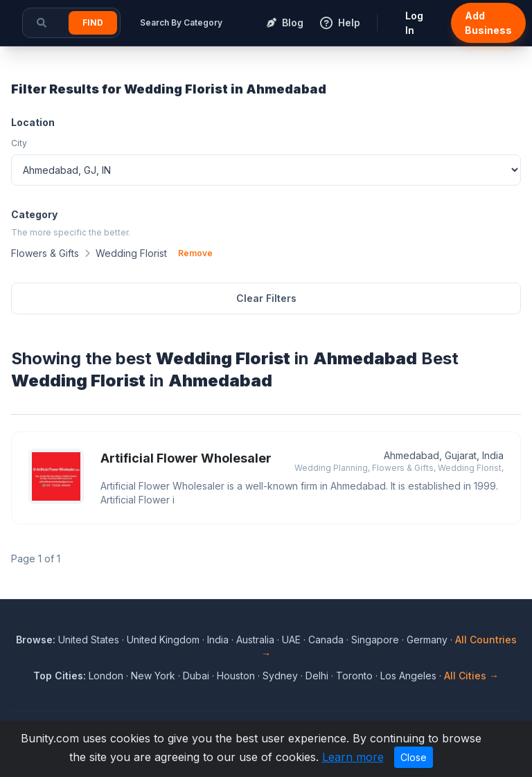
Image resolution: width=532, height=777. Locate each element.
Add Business (488, 23)
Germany (427, 640)
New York (153, 676)
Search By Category (181, 23)
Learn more (353, 757)
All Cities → (471, 676)
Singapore (375, 640)
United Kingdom (163, 640)
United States (89, 640)
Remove (195, 253)
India (218, 640)
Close (414, 757)
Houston (236, 676)
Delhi (317, 676)
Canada (326, 640)
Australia (255, 640)
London (106, 676)
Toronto (354, 676)
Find (93, 23)
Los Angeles (408, 676)
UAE (291, 640)
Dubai (196, 676)
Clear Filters (266, 298)
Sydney (280, 676)
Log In (414, 23)
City (19, 143)
